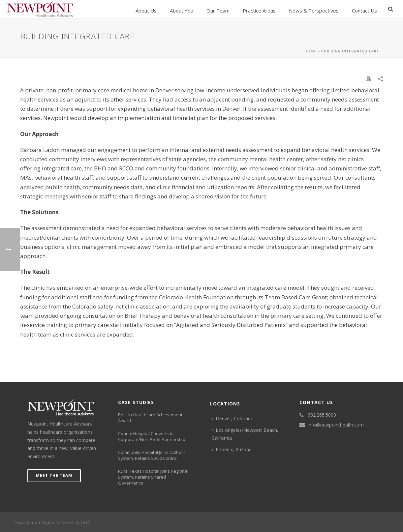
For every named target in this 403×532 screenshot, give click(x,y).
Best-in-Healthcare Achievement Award (150, 418)
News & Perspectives (314, 11)
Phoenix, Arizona (232, 449)
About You (182, 11)
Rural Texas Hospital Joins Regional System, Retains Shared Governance (153, 477)
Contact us (364, 11)
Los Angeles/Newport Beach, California (245, 434)
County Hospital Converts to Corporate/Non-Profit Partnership (152, 436)
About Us (146, 11)
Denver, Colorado (233, 418)
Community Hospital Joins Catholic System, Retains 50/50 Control (152, 455)
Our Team (218, 11)
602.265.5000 (322, 415)
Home (310, 51)
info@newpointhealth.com (336, 425)
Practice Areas (259, 11)
